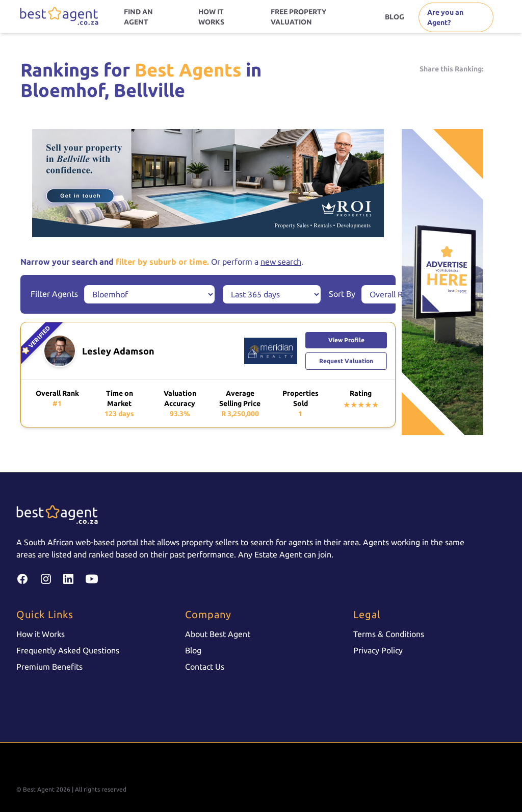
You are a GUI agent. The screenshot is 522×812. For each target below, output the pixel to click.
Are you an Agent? (445, 17)
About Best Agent (218, 634)
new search (281, 262)
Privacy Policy (378, 650)
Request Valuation (346, 361)
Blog (193, 650)
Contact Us (205, 667)
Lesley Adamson (118, 351)
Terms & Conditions (389, 634)
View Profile (346, 340)
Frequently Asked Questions (68, 650)
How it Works (41, 634)
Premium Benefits (49, 667)
